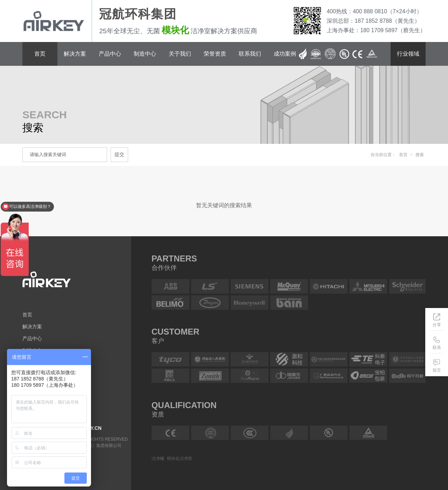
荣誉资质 (215, 54)
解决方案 (75, 54)
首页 (40, 54)
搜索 (420, 155)
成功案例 (285, 54)
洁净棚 (158, 458)
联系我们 (250, 54)
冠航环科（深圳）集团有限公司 (92, 446)
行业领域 (408, 54)
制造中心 (145, 54)
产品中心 (110, 54)
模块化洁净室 (180, 458)
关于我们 (180, 54)
